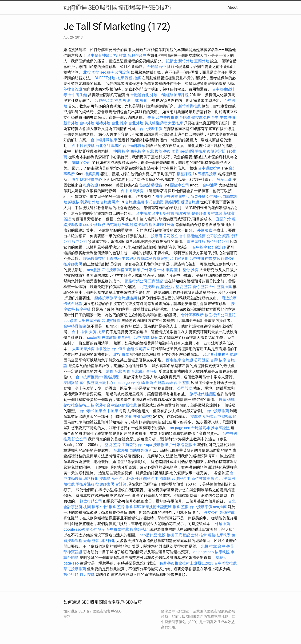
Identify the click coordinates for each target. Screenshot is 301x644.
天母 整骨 (91, 541)
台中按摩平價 (151, 129)
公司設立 (122, 72)
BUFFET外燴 (105, 78)
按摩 (222, 400)
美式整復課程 (156, 123)
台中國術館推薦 (192, 236)
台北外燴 (136, 123)
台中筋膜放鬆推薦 (122, 405)
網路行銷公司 (136, 281)
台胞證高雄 (163, 383)
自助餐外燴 (139, 450)
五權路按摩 (207, 174)
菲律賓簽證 (73, 89)
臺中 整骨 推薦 (186, 270)
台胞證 (185, 117)
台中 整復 (182, 383)
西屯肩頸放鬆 (118, 225)
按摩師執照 (139, 529)
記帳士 (172, 61)
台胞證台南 (104, 101)
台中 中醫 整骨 (223, 117)
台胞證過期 (135, 202)
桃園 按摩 (121, 151)
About (232, 7)
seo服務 (107, 72)
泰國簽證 (71, 383)
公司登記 (214, 196)
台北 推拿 (119, 123)
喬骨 (110, 371)
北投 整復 (91, 72)
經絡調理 (172, 202)
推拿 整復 (122, 101)
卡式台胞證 (154, 202)
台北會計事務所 (109, 146)
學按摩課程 (201, 117)
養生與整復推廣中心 (173, 196)
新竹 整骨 (200, 287)
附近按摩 (229, 298)
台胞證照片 (110, 202)
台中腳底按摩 (83, 146)
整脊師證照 (201, 213)
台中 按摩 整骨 (146, 338)
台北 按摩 (223, 479)
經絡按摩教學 (106, 298)
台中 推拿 (80, 332)
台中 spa (145, 445)
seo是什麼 (148, 535)
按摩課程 (98, 405)
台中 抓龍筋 (161, 479)
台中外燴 (87, 123)
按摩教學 (183, 213)
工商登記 (156, 281)
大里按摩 (175, 123)
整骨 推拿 (125, 507)
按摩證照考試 (202, 417)
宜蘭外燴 (202, 61)
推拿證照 (125, 338)
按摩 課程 (124, 78)
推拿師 (217, 213)
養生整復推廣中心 (87, 180)
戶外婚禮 (149, 270)
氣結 (234, 354)
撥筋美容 (92, 174)
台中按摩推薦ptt (134, 191)
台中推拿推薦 (118, 529)
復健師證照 (216, 151)
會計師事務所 (192, 315)
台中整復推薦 (167, 117)
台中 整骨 (226, 546)
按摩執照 (222, 552)
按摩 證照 (161, 259)
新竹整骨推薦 (190, 106)
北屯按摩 (147, 287)
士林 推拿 (199, 535)
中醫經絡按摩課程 (174, 95)
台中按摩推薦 (218, 411)
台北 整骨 (122, 371)
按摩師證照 (73, 264)
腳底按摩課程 (79, 202)
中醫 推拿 (108, 507)
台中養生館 (78, 95)
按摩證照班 (109, 479)
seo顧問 (187, 151)
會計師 (220, 247)
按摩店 (157, 236)
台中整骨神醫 (98, 55)
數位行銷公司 (218, 242)
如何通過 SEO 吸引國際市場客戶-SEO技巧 (117, 8)
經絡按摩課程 (141, 225)
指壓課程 (184, 174)
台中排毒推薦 (142, 383)
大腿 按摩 (97, 332)
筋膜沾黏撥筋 (151, 185)
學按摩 (200, 151)
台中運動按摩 (209, 168)
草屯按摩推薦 (75, 569)
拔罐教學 (109, 338)
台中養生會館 (123, 349)
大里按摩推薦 (89, 321)
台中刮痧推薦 (163, 213)
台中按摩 (143, 213)
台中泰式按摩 (91, 411)
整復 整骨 (171, 151)
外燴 (154, 95)
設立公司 (79, 242)
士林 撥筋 (165, 270)
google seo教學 (76, 529)
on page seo (180, 428)
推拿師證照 (220, 428)
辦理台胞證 (190, 202)
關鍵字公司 (81, 163)
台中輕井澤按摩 (104, 140)
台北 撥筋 (154, 151)
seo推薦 (220, 507)
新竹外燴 (186, 61)
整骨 (151, 117)
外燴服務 (98, 225)
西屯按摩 (138, 151)
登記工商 (224, 180)
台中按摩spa (203, 247)
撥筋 (137, 78)
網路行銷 (91, 479)
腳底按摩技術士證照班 (102, 259)
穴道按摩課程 (113, 270)
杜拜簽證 (91, 185)
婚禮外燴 (103, 123)
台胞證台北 (140, 95)
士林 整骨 (139, 101)
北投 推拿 (119, 55)
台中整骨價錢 (75, 326)
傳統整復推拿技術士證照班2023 (186, 563)
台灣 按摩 (218, 360)
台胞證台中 (137, 55)
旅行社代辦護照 (203, 394)
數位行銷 (212, 315)
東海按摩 (133, 270)
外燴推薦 (227, 512)
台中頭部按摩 (134, 146)
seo (86, 225)
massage (122, 383)
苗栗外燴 (198, 196)
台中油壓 (210, 185)
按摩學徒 (83, 309)
